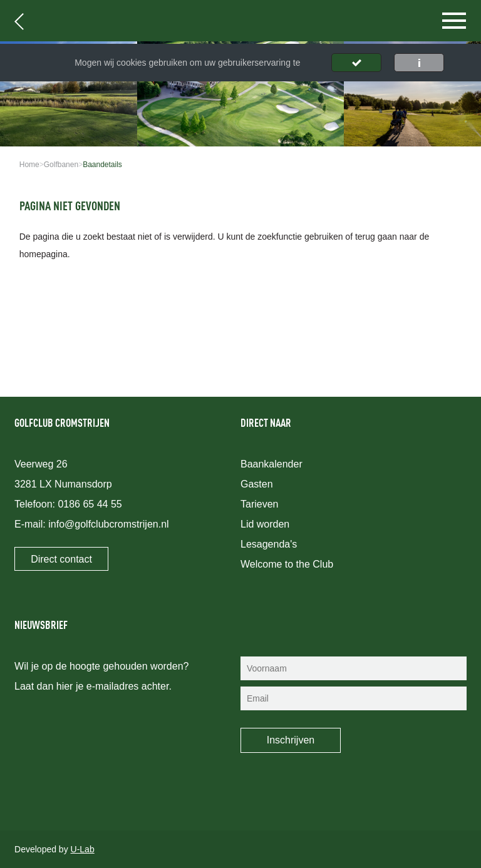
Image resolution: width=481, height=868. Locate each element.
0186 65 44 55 (90, 504)
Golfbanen (61, 165)
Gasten (257, 484)
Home (29, 165)
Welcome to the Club (287, 564)
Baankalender (272, 464)
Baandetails (102, 165)
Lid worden (265, 524)
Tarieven (259, 504)
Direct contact (61, 559)
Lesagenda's (269, 544)
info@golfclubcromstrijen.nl (108, 524)
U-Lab (83, 849)
